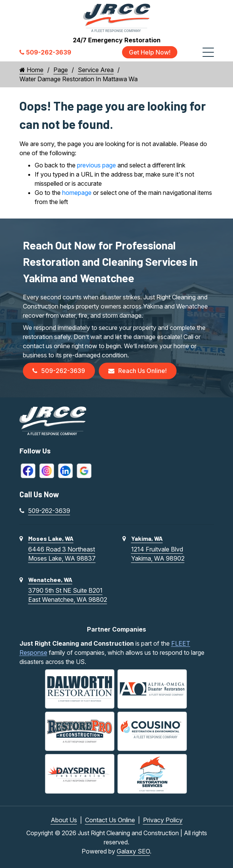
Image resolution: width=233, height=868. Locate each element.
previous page (96, 165)
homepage (77, 193)
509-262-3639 (59, 371)
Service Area (96, 70)
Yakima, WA (147, 539)
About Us (64, 820)
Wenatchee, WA (50, 580)
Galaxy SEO (133, 851)
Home (31, 70)
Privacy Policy (163, 820)
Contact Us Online (110, 820)
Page (61, 70)
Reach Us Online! (138, 371)
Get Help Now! (150, 52)
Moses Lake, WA (51, 539)
